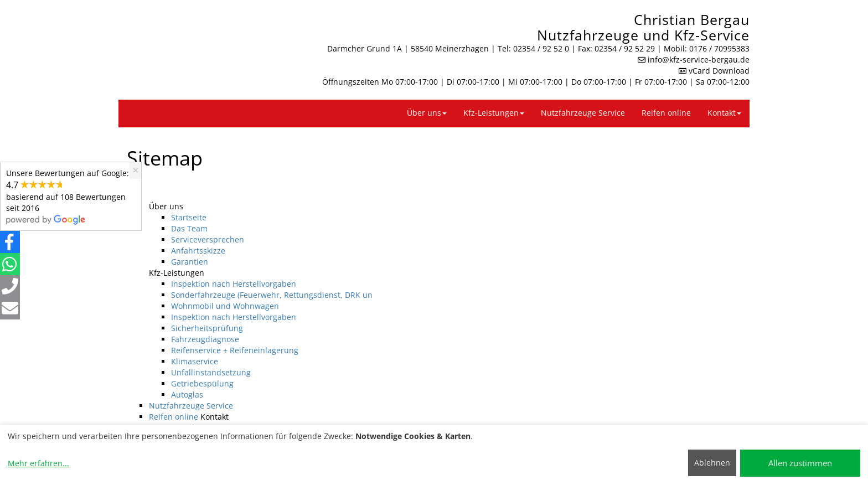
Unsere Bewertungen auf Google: (68, 196)
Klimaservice (195, 361)
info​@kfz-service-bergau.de (699, 60)
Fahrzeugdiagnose (205, 339)
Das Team (189, 228)
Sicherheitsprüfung (207, 328)
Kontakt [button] (724, 113)
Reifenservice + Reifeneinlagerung (235, 350)
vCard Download (714, 71)
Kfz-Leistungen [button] (494, 113)
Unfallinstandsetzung (211, 372)
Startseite (189, 217)
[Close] (136, 170)
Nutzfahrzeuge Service (583, 113)
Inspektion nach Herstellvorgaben (234, 284)
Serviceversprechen (208, 239)
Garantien (190, 262)
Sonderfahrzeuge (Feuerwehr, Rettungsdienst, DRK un (272, 295)
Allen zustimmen (800, 463)
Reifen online (666, 113)
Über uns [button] (427, 113)
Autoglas (187, 394)
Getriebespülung (202, 383)
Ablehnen (712, 463)
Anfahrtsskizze (198, 251)
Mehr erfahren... (38, 463)
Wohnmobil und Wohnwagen (225, 306)
